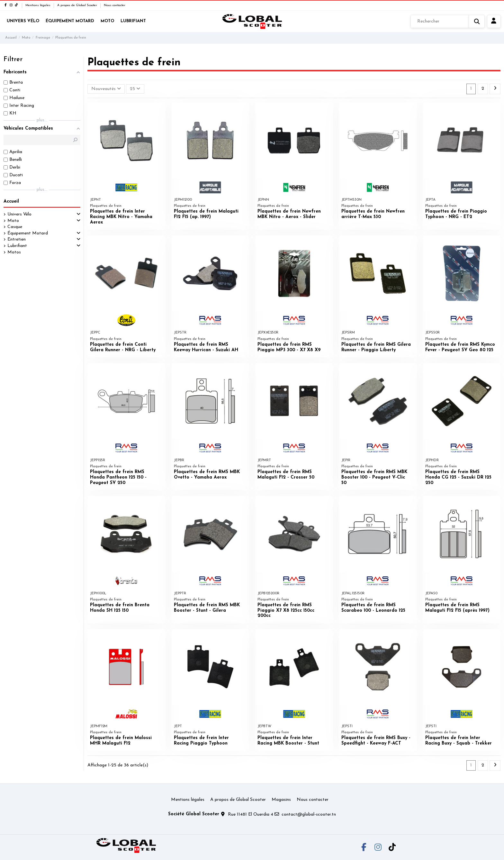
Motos (14, 252)
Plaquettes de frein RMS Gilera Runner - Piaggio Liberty (376, 347)
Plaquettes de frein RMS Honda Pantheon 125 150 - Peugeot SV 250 (118, 477)
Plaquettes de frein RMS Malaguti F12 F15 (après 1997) (457, 608)
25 (135, 89)
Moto (13, 221)
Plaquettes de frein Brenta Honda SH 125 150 (120, 608)
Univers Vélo (19, 214)
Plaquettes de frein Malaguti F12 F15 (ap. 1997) (206, 214)
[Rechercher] (448, 22)
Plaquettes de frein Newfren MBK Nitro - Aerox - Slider (289, 214)
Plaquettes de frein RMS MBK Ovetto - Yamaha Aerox (207, 475)
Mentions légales (38, 5)
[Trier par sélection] (106, 89)
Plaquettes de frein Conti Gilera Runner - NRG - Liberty (123, 347)
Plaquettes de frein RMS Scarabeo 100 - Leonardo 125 (373, 608)
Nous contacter (115, 5)
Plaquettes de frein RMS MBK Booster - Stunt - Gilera (207, 608)
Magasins (281, 800)
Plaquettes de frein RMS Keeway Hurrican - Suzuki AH (206, 347)
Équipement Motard (28, 233)
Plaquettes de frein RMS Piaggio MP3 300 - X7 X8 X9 (289, 347)
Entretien (17, 239)
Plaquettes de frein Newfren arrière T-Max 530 (373, 214)
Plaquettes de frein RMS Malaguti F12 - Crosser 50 (286, 475)
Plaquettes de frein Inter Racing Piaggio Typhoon (201, 741)
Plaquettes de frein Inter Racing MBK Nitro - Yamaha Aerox (121, 217)
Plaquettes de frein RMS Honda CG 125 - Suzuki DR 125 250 (458, 477)
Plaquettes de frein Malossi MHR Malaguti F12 (121, 741)
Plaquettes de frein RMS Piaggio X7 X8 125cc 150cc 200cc (286, 611)
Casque (15, 227)
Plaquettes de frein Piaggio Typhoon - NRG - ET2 (456, 214)
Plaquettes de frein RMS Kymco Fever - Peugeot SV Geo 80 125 (460, 347)
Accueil (11, 201)
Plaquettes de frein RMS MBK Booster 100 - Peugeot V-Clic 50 (374, 477)
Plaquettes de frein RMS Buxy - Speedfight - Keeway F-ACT (376, 741)
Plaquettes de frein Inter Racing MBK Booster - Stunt (288, 741)
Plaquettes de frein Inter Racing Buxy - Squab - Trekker (459, 741)
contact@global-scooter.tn (309, 814)
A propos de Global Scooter (78, 5)
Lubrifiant (17, 246)
